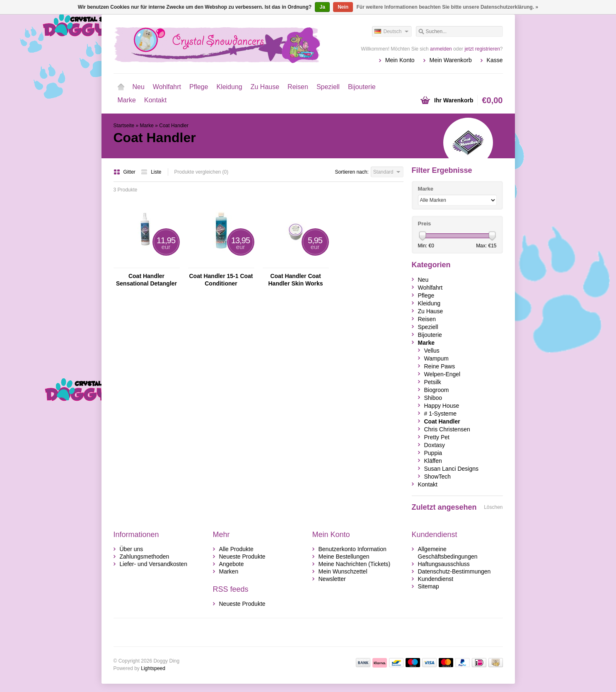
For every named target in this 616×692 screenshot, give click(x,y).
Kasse (495, 60)
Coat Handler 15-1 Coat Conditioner (221, 280)
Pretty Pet (437, 437)
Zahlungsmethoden (145, 557)
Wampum (436, 358)
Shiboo (433, 398)
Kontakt (155, 100)
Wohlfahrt (167, 87)
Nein (343, 7)
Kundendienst (436, 579)
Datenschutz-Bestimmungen (454, 571)
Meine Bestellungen (344, 557)
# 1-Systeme (441, 414)
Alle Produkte (236, 549)
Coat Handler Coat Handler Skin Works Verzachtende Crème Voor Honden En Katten (295, 280)
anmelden (441, 49)
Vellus (432, 351)
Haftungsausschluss (444, 564)
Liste (151, 172)
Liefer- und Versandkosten (153, 564)
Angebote (232, 564)
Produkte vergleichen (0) (202, 172)
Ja (322, 7)
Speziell (328, 87)
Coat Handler (174, 126)
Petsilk (433, 382)
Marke (127, 100)
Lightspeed (153, 668)
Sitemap (429, 586)
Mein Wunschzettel (343, 571)
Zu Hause (265, 87)
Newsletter (332, 579)
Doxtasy (435, 445)
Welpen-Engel (442, 374)
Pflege (199, 87)
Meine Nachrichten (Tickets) (355, 564)
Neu (139, 87)
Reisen (298, 87)
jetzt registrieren (482, 49)
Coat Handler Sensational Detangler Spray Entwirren (146, 280)
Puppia (433, 453)
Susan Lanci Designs (452, 469)
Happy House (442, 406)
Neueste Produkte (242, 557)
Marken (229, 571)
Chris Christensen (447, 429)
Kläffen (433, 461)
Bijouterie (362, 87)
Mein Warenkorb (451, 60)
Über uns (132, 549)
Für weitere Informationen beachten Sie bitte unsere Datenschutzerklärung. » (448, 7)
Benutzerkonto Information (353, 549)
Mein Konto (400, 60)
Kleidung (229, 87)
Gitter (125, 172)
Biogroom (437, 390)
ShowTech (438, 477)
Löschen (493, 507)
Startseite (121, 87)
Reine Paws (440, 366)
